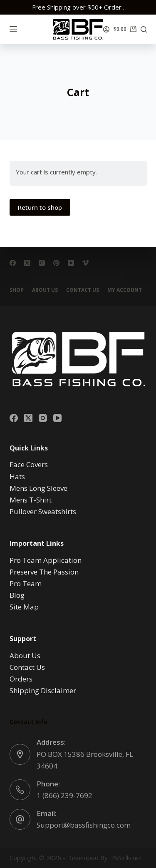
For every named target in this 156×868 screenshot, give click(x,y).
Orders (21, 679)
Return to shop (40, 207)
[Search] (144, 29)
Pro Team (26, 583)
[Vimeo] (85, 263)
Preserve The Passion (44, 572)
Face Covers (29, 464)
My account (125, 290)
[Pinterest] (56, 263)
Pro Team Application (46, 560)
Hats (17, 476)
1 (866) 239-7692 (64, 795)
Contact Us (83, 290)
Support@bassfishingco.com (84, 825)
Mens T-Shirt (31, 500)
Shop (17, 290)
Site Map (24, 607)
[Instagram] (42, 263)
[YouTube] (71, 263)
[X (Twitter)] (27, 263)
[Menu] (13, 29)
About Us (45, 290)
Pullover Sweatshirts (43, 511)
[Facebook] (13, 263)
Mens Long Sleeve (38, 488)
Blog (17, 595)
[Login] (106, 29)
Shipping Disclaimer (43, 690)
